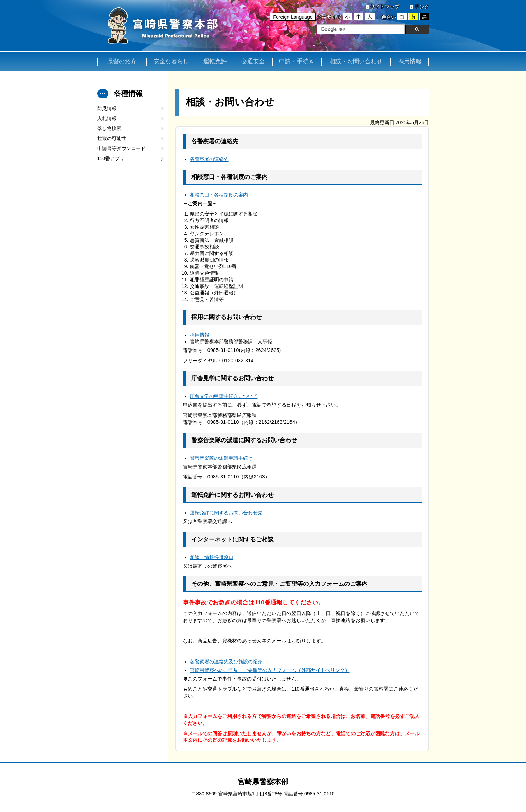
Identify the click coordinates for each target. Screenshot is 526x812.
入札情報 (107, 119)
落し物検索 (109, 129)
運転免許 (215, 62)
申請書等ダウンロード (121, 149)
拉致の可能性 (112, 139)
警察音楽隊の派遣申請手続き (221, 458)
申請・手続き (297, 62)
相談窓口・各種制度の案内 (219, 195)
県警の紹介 (122, 62)
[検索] (360, 29)
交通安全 (253, 62)
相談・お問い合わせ (356, 62)
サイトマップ (385, 7)
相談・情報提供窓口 (212, 558)
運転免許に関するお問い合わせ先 (226, 513)
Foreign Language (293, 17)
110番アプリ (111, 159)
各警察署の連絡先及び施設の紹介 (226, 662)
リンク (422, 7)
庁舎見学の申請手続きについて (224, 397)
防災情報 (107, 109)
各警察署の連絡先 (209, 160)
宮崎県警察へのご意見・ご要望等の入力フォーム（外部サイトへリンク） (270, 670)
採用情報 (410, 62)
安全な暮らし (171, 62)
